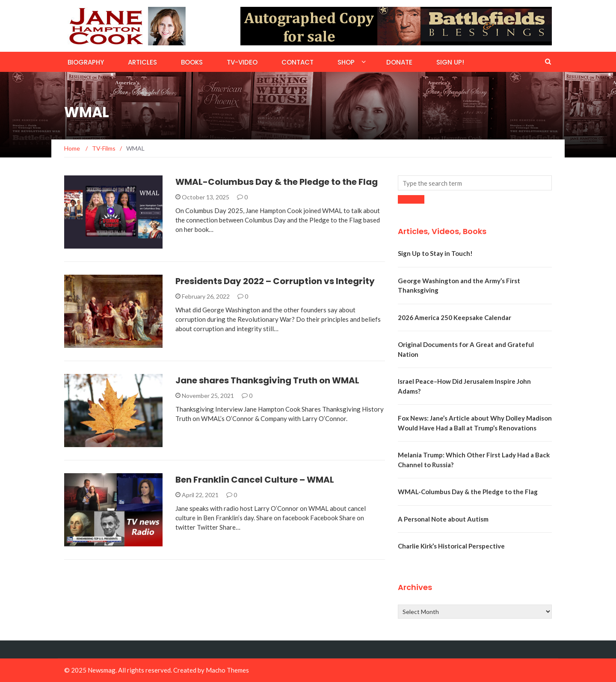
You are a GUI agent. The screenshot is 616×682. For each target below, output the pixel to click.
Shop (346, 62)
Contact (298, 62)
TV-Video (242, 62)
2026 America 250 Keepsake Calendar (455, 317)
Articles (142, 62)
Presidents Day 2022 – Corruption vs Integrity (275, 281)
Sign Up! (450, 62)
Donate (399, 62)
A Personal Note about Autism (443, 519)
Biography (86, 62)
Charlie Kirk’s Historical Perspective (451, 546)
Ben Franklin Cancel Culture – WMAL (255, 480)
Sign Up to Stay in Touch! (435, 253)
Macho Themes (227, 670)
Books (192, 62)
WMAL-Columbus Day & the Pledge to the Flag (277, 182)
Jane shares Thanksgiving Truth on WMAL (267, 380)
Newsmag (102, 670)
